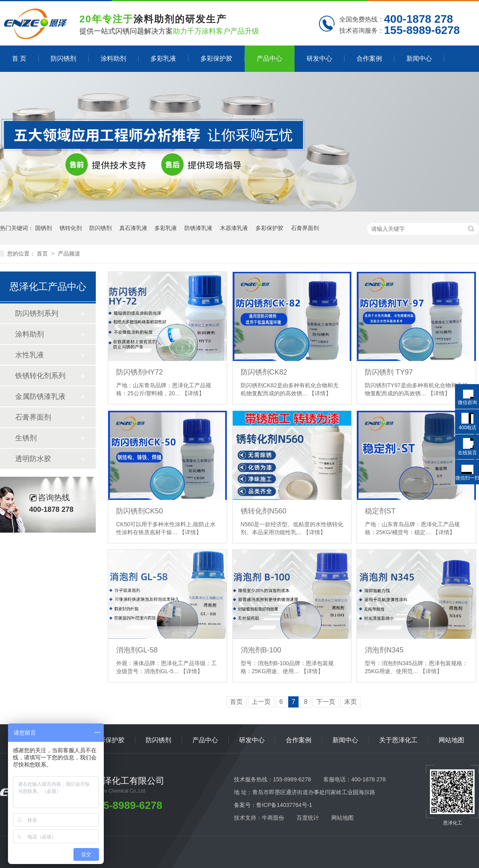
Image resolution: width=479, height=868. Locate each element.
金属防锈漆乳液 (40, 396)
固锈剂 (44, 228)
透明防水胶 (33, 459)
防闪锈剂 (63, 58)
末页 (350, 702)
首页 (43, 254)
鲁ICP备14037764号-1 (284, 805)
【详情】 (193, 393)
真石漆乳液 (133, 228)
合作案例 (369, 58)
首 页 (19, 58)
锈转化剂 (71, 228)
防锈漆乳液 (198, 228)
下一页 (326, 702)
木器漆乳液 (234, 228)
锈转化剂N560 (264, 511)
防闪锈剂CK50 (140, 511)
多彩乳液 (163, 58)
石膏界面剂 (305, 228)
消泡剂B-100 (261, 650)
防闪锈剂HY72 (140, 372)
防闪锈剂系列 (37, 313)
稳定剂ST (380, 511)
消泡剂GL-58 (137, 650)
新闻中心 (419, 58)
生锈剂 (26, 438)
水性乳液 (30, 355)
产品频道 (69, 254)
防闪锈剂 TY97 (389, 372)
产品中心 (269, 58)
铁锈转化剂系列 (40, 376)
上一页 (261, 702)
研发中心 (319, 58)
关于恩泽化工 (398, 740)
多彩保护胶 (216, 58)
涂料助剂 (113, 58)
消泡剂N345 (384, 650)
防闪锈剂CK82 (264, 372)
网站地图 (451, 740)
